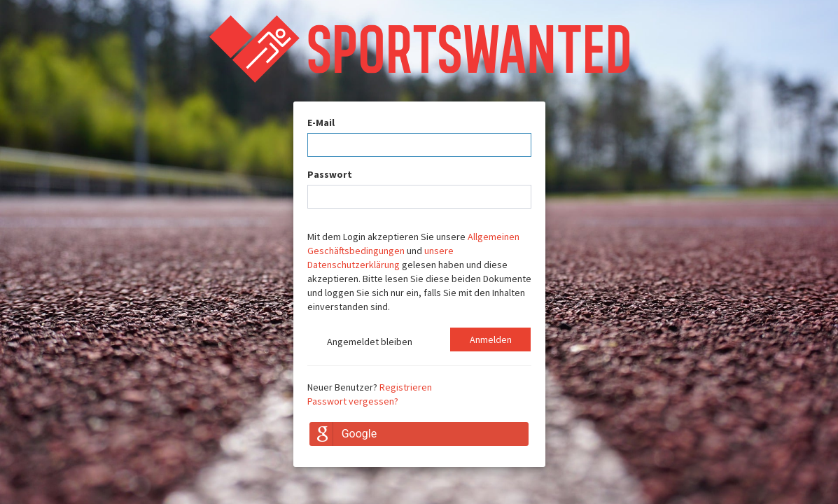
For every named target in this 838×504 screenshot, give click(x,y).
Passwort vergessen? (353, 401)
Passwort (330, 174)
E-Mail (321, 122)
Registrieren (406, 387)
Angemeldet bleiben (360, 343)
